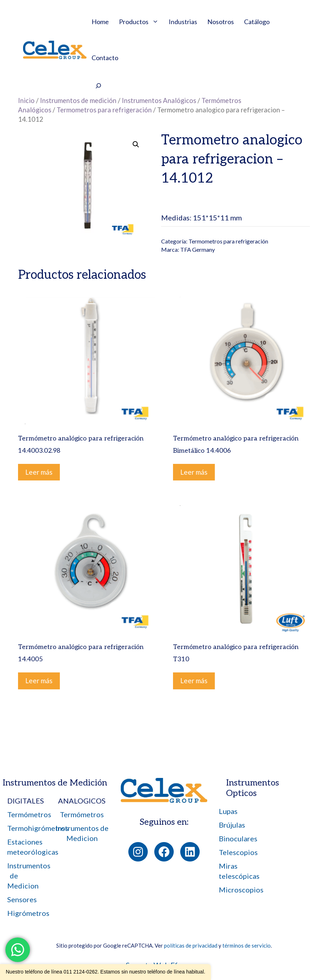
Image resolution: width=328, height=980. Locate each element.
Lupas (228, 811)
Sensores (22, 899)
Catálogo (257, 22)
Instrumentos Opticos (252, 788)
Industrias (183, 22)
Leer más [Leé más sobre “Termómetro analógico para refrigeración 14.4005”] (39, 681)
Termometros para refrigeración (104, 110)
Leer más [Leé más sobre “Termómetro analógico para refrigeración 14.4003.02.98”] (39, 472)
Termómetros (29, 814)
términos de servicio (247, 945)
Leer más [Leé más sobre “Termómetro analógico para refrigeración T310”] (194, 681)
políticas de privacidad (191, 945)
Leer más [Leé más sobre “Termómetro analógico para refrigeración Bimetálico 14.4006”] (194, 472)
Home (100, 22)
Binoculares (238, 838)
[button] (136, 144)
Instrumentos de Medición (55, 783)
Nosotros (221, 22)
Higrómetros (28, 913)
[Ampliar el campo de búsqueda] (98, 87)
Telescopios (238, 852)
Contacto (105, 58)
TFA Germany (198, 249)
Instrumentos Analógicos (159, 100)
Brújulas (232, 825)
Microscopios (241, 890)
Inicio (26, 100)
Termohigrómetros (38, 828)
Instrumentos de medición (78, 100)
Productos (141, 22)
